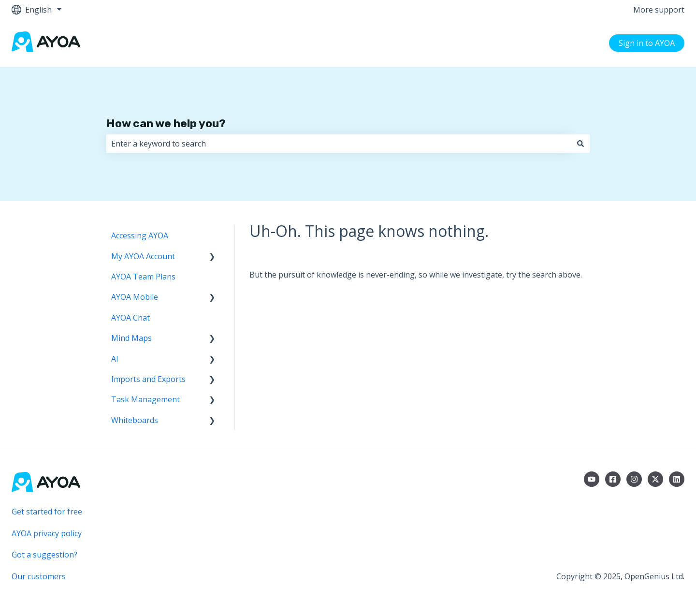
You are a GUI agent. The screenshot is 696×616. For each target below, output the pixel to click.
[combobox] (339, 144)
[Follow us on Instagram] (634, 479)
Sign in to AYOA (647, 43)
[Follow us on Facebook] (613, 479)
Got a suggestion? (44, 555)
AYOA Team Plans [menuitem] (143, 277)
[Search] (580, 144)
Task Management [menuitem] (145, 399)
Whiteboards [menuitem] (135, 420)
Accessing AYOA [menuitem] (140, 235)
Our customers (39, 576)
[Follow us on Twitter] (655, 479)
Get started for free (47, 512)
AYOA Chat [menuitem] (130, 318)
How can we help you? (166, 123)
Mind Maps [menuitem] (131, 338)
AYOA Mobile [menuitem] (135, 297)
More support (659, 10)
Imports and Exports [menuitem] (148, 379)
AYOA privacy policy (47, 533)
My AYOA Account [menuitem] (143, 256)
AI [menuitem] (115, 359)
